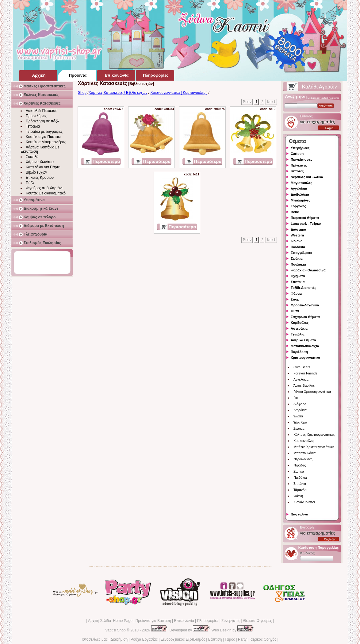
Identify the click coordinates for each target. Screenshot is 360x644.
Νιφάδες (300, 465)
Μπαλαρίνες (301, 200)
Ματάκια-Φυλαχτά (305, 346)
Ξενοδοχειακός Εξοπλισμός (183, 639)
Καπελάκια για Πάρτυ (43, 167)
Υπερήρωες (300, 148)
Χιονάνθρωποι (304, 502)
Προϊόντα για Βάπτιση (153, 621)
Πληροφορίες (208, 621)
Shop (82, 93)
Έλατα (298, 416)
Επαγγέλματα (301, 253)
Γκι (296, 398)
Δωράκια (300, 410)
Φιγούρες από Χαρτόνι (44, 188)
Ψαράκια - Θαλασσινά (308, 270)
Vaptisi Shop (115, 630)
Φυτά (295, 311)
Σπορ (295, 299)
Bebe (295, 212)
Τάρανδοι (300, 490)
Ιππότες (297, 171)
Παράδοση (299, 352)
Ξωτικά (299, 471)
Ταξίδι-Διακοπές (303, 288)
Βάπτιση (215, 639)
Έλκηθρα (300, 422)
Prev (247, 102)
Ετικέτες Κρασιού (40, 178)
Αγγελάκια (299, 189)
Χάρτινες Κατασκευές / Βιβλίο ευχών (118, 93)
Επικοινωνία (184, 621)
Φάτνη (298, 496)
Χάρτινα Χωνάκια (40, 162)
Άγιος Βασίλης (304, 385)
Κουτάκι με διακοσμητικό (46, 193)
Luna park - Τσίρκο (306, 224)
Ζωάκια (297, 259)
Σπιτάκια (298, 282)
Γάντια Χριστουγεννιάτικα (312, 392)
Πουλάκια (298, 264)
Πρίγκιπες (299, 165)
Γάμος (230, 639)
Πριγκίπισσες (302, 159)
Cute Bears (302, 367)
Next (272, 102)
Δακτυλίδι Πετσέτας (41, 111)
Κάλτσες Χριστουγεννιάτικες (314, 435)
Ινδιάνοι (297, 241)
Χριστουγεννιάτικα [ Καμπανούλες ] (179, 93)
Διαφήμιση (119, 639)
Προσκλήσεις (36, 116)
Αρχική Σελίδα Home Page (110, 621)
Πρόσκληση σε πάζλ (42, 121)
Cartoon (297, 154)
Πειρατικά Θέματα (305, 218)
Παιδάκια (298, 247)
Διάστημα (298, 229)
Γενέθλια (298, 334)
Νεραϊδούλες (303, 459)
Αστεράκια (299, 328)
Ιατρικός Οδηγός (263, 639)
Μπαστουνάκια (304, 453)
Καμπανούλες (304, 441)
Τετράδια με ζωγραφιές (44, 132)
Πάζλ (30, 183)
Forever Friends (305, 373)
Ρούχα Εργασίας (144, 639)
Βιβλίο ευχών (36, 172)
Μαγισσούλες (301, 183)
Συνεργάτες (231, 621)
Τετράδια (33, 126)
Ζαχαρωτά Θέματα (305, 317)
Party (242, 639)
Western (297, 235)
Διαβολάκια (300, 194)
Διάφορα (300, 404)
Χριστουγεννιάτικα (305, 358)
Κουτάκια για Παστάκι (43, 137)
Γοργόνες (298, 206)
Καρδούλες (300, 323)
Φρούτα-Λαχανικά (305, 305)
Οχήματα (298, 276)
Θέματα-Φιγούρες (257, 621)
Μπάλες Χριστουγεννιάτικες (314, 447)
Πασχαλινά (299, 514)
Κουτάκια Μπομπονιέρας (46, 142)
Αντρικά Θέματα (303, 340)
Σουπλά (32, 157)
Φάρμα (296, 293)
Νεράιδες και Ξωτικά (307, 177)
